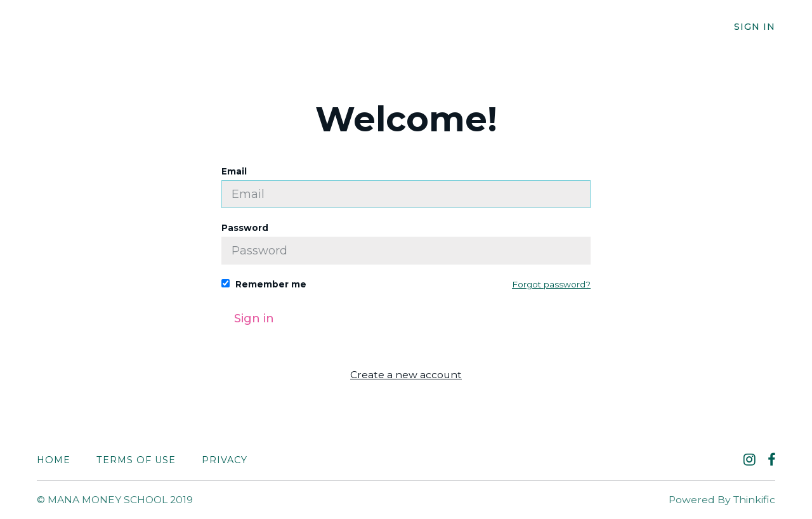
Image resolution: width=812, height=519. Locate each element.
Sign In (755, 27)
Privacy (225, 460)
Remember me (264, 284)
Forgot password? (551, 284)
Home (54, 460)
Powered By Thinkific (722, 500)
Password (406, 244)
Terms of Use (136, 460)
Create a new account (406, 375)
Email (406, 187)
